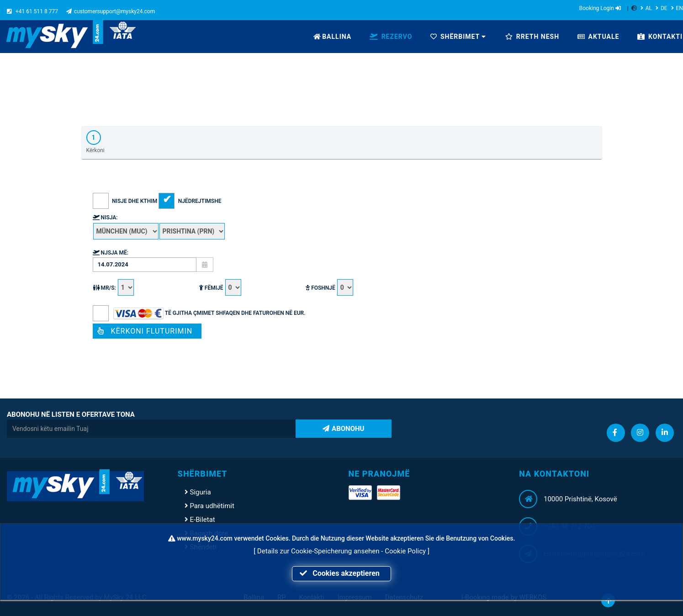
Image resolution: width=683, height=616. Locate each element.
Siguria (198, 492)
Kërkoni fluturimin (147, 331)
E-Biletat (200, 520)
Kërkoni (95, 142)
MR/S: (114, 288)
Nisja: (105, 218)
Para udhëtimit (209, 506)
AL (646, 8)
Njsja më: (111, 253)
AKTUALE (598, 37)
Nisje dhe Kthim (126, 201)
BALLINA (332, 37)
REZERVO (391, 37)
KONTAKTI (660, 37)
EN (677, 8)
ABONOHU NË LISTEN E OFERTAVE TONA (71, 414)
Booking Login (600, 8)
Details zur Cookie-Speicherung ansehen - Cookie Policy (342, 551)
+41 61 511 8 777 (32, 11)
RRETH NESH (532, 37)
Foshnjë (330, 288)
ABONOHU (343, 429)
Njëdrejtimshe (190, 201)
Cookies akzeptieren (341, 573)
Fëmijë (220, 288)
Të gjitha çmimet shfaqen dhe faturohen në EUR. (199, 313)
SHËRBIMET (458, 37)
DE (662, 8)
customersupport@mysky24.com (111, 11)
